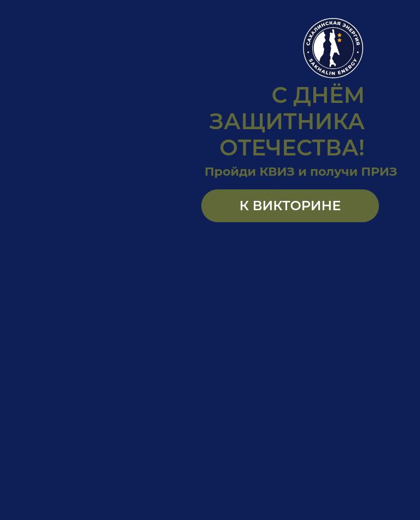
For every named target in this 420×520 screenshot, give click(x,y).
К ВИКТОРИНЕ (290, 206)
